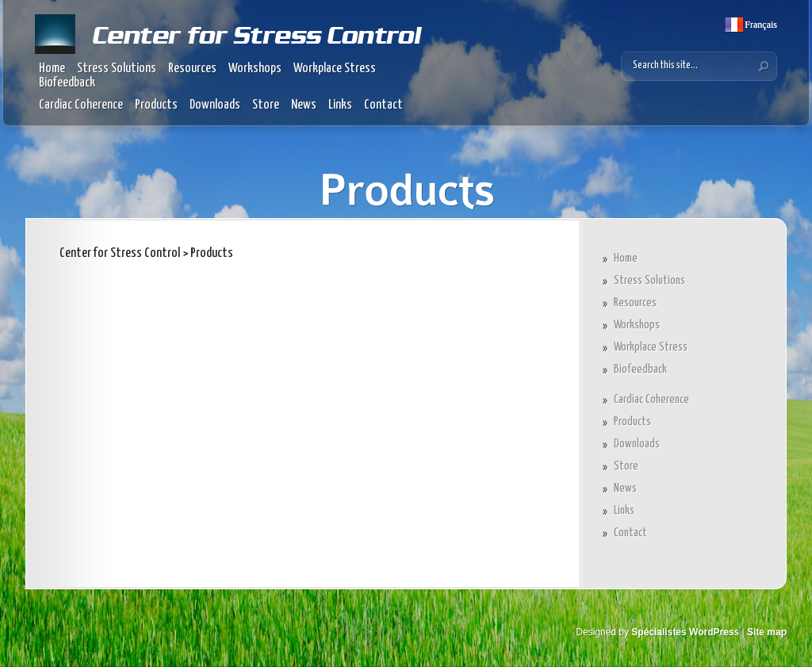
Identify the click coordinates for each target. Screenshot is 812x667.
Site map (767, 632)
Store (266, 105)
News (304, 105)
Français (760, 25)
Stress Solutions (117, 69)
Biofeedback (67, 83)
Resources (192, 69)
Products (156, 105)
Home (52, 69)
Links (340, 105)
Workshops (255, 69)
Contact (383, 105)
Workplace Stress (335, 69)
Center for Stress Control (120, 253)
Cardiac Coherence (81, 105)
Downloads (215, 105)
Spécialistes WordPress (685, 632)
